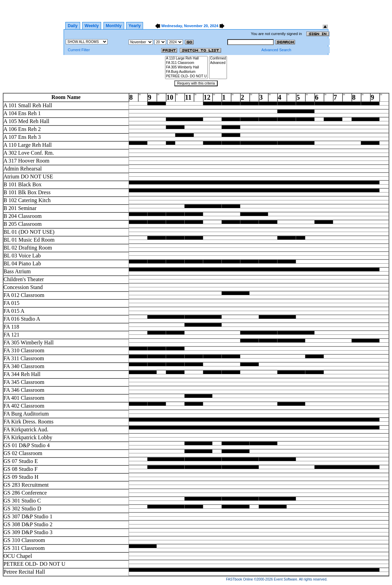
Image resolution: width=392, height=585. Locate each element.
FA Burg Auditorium (186, 72)
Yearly (135, 26)
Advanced (218, 63)
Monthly (114, 26)
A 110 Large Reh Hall (186, 59)
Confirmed (218, 59)
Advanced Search (276, 50)
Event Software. (286, 579)
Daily (73, 26)
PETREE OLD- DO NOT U (186, 76)
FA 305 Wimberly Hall (186, 68)
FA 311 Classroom (186, 63)
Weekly (92, 26)
